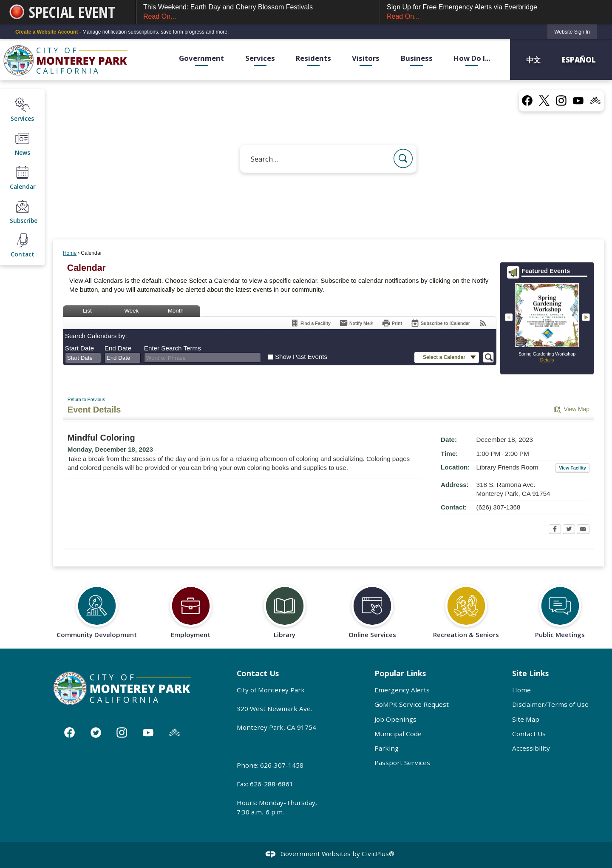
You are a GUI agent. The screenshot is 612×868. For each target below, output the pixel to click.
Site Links (530, 673)
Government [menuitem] (201, 58)
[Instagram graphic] (561, 100)
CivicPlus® (378, 854)
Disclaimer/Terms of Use (550, 704)
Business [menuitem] (417, 58)
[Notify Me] (356, 323)
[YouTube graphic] (578, 100)
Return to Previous (86, 399)
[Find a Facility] (310, 323)
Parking (387, 748)
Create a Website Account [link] (47, 32)
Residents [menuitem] (313, 58)
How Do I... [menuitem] (472, 58)
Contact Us (529, 734)
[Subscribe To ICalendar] (440, 323)
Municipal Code (398, 734)
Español (579, 59)
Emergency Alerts (402, 690)
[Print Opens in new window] (392, 323)
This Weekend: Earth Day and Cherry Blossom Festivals (258, 13)
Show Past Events (301, 357)
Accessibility (531, 748)
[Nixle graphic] (174, 733)
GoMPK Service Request (412, 704)
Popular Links (400, 673)
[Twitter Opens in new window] (569, 530)
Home (70, 253)
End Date (118, 348)
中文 (534, 59)
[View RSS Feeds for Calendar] (483, 323)
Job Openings (395, 719)
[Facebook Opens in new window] (555, 530)
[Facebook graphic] (527, 100)
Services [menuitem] (260, 58)
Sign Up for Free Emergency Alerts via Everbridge (492, 13)
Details (547, 360)
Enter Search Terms (173, 348)
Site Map (526, 719)
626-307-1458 (282, 765)
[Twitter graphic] (96, 733)
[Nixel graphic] (595, 100)
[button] (403, 158)
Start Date (79, 348)
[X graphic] (544, 100)
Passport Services (402, 763)
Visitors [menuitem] (366, 58)
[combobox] (83, 358)
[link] (572, 32)
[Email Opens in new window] (583, 530)
